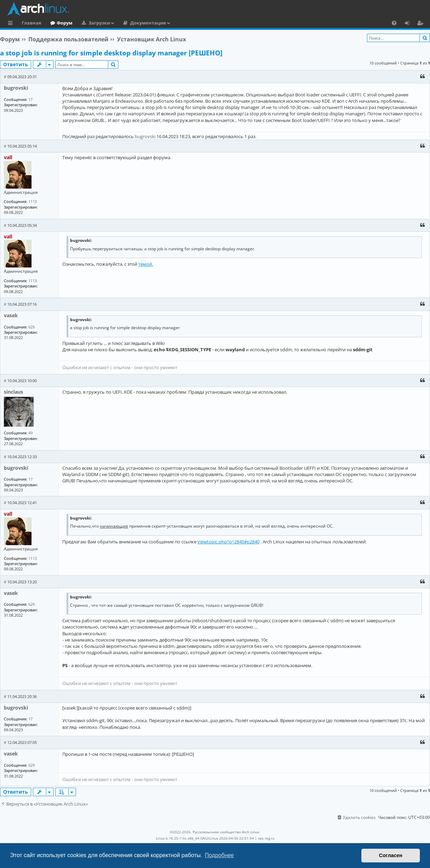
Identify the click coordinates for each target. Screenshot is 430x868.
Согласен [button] (391, 855)
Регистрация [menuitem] (422, 24)
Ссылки (12, 24)
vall (8, 157)
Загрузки (99, 23)
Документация (148, 23)
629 (32, 327)
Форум (65, 23)
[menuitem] (394, 23)
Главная (32, 23)
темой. (146, 264)
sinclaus (13, 392)
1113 (33, 201)
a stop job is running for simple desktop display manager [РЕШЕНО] (111, 53)
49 (30, 433)
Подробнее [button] (219, 855)
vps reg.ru (266, 838)
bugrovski (16, 88)
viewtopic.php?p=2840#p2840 (228, 542)
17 (30, 99)
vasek (11, 315)
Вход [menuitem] (410, 24)
